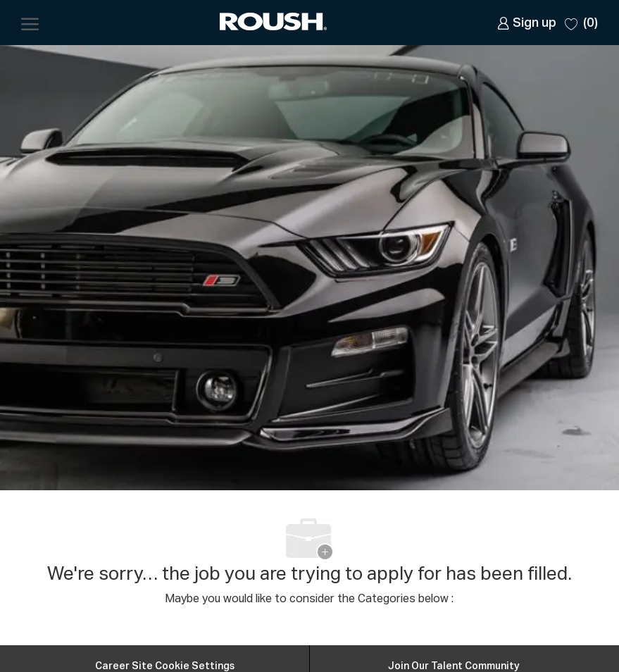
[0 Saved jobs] (581, 23)
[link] (527, 23)
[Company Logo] (275, 23)
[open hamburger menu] (30, 23)
